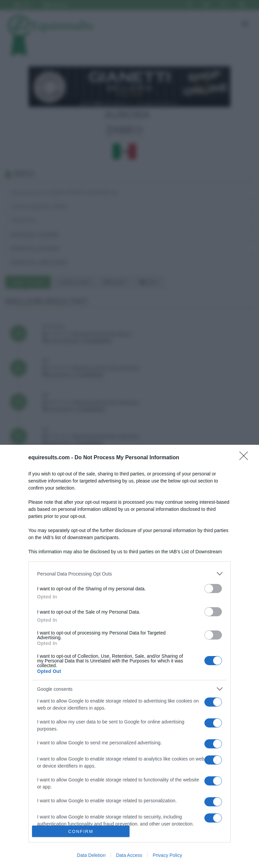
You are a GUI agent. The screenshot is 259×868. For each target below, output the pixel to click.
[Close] (246, 458)
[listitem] (129, 574)
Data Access (129, 855)
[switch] (213, 588)
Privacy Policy (167, 855)
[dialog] (129, 656)
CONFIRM (81, 831)
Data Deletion (91, 855)
